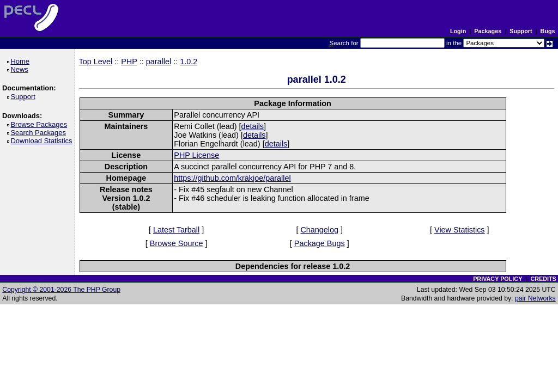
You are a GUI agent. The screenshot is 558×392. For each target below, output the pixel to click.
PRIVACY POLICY (498, 279)
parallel (159, 62)
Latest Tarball (176, 230)
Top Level (96, 62)
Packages (488, 31)
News (21, 69)
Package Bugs (320, 243)
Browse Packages (41, 124)
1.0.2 (189, 62)
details (252, 126)
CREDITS (543, 279)
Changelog (319, 230)
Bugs (548, 31)
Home (22, 61)
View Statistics (460, 230)
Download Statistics (43, 141)
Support (521, 31)
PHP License (196, 155)
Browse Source (177, 243)
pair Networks (535, 298)
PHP (129, 62)
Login (458, 31)
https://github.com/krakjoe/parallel (232, 178)
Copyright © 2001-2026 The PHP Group (61, 290)
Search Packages (40, 133)
